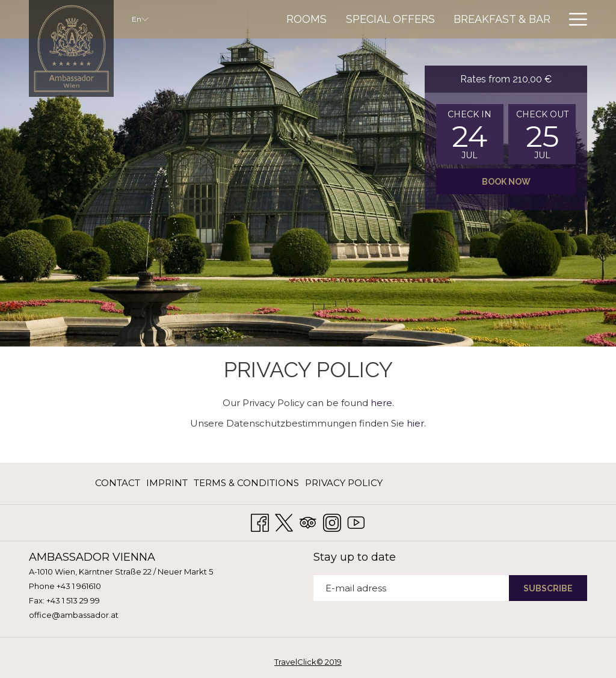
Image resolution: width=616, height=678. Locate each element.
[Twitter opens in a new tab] (284, 521)
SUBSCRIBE (548, 588)
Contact (118, 483)
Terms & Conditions (246, 483)
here (381, 403)
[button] (470, 134)
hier (415, 423)
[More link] (574, 19)
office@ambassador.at (74, 615)
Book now (506, 182)
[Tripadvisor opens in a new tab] (308, 521)
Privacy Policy (344, 483)
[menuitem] (307, 19)
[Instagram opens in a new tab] (332, 521)
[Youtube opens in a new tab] (356, 521)
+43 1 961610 (79, 586)
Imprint (167, 483)
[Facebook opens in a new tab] (260, 521)
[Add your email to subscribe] (411, 588)
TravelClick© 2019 (308, 662)
